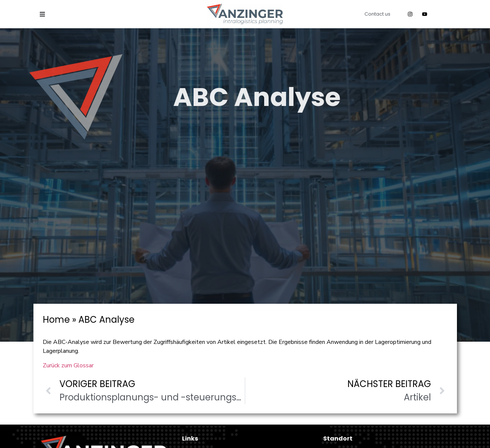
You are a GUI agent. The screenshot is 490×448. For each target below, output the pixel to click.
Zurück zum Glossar (68, 365)
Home (56, 320)
